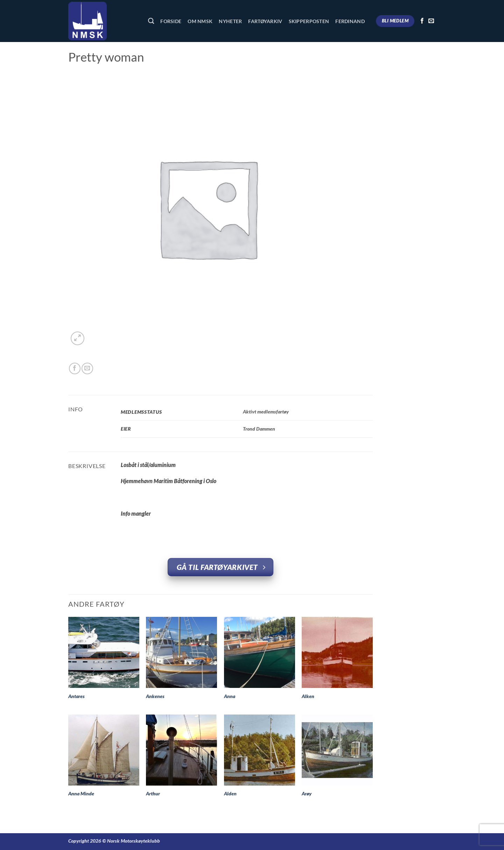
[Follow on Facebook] (422, 21)
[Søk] (151, 21)
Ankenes (155, 696)
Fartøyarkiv (265, 21)
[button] (78, 338)
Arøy (307, 793)
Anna (230, 696)
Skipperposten (309, 21)
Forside (171, 21)
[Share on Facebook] (75, 368)
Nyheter (230, 21)
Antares (76, 696)
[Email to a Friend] (87, 368)
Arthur (153, 793)
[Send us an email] (431, 21)
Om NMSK (200, 21)
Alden (230, 793)
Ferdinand (350, 21)
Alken (308, 696)
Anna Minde (81, 793)
